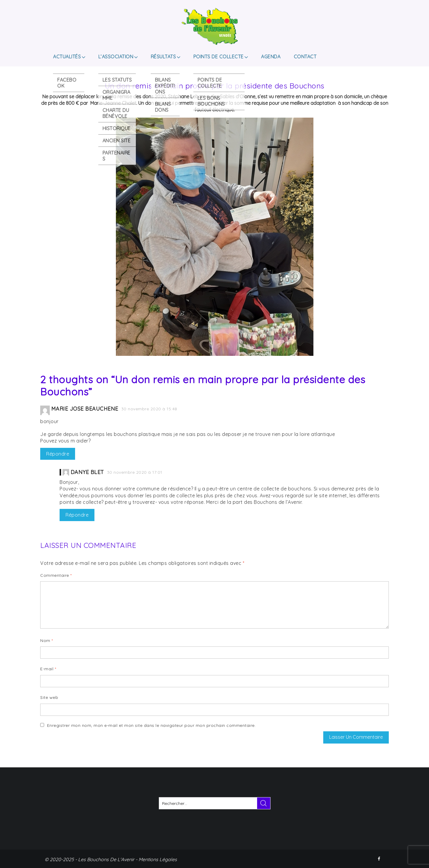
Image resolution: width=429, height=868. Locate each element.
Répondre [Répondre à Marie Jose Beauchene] (58, 454)
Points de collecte (219, 57)
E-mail (48, 669)
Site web (49, 697)
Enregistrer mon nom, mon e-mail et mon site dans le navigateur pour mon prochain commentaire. (151, 725)
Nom (47, 641)
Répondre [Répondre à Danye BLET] (77, 515)
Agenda (271, 57)
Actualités (67, 57)
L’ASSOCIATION (116, 57)
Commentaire (56, 575)
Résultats (163, 57)
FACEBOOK (380, 859)
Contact (305, 57)
